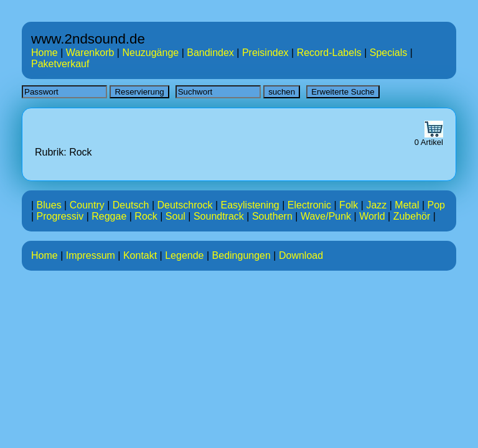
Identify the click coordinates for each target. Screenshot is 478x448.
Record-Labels (329, 53)
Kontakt (140, 255)
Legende (184, 255)
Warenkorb (90, 53)
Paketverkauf (60, 64)
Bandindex (210, 53)
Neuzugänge (150, 53)
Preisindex (265, 53)
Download (301, 255)
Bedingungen (241, 255)
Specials (388, 53)
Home (45, 53)
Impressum (91, 255)
